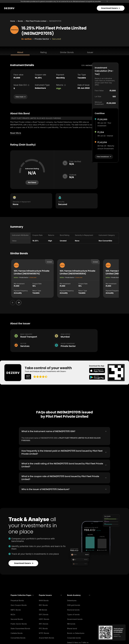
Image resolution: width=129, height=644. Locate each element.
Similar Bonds (67, 52)
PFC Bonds (43, 628)
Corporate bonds (74, 637)
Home (13, 21)
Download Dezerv (110, 8)
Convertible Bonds (18, 637)
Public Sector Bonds (19, 623)
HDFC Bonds (44, 619)
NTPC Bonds (44, 633)
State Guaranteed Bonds (20, 628)
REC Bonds (43, 605)
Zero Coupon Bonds (19, 605)
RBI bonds (71, 623)
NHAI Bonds (44, 600)
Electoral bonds (73, 609)
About (20, 52)
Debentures (72, 600)
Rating (43, 52)
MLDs (13, 614)
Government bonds (75, 619)
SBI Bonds (43, 609)
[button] (22, 595)
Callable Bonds (17, 633)
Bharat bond (72, 628)
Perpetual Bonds (17, 600)
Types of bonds (73, 614)
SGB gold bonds (74, 605)
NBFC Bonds (16, 609)
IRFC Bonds (44, 623)
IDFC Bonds (44, 614)
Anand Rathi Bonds (47, 637)
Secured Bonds (17, 619)
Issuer (90, 52)
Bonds (20, 21)
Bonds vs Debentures (76, 633)
